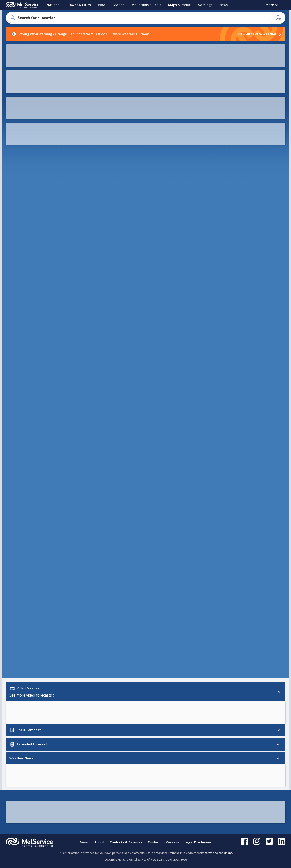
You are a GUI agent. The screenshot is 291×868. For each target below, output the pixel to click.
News (223, 5)
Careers (172, 842)
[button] (212, 52)
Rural (102, 5)
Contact (154, 842)
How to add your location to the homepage (39, 97)
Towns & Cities (79, 5)
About (99, 842)
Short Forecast (19, 237)
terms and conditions (219, 853)
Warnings (205, 5)
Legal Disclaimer (198, 842)
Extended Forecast (22, 246)
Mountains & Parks (146, 5)
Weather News (19, 254)
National (54, 5)
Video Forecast (19, 229)
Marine (119, 5)
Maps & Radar (179, 5)
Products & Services (126, 842)
